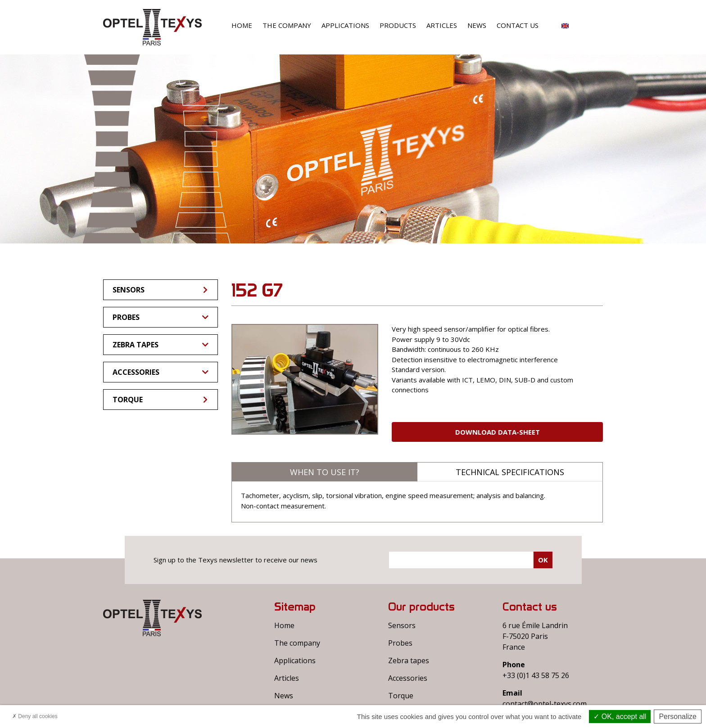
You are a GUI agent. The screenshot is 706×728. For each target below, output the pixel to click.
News (477, 25)
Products (398, 25)
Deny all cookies (35, 716)
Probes (161, 317)
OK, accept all (620, 717)
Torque (161, 400)
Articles (442, 25)
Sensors (161, 290)
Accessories (161, 372)
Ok (543, 560)
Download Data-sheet (498, 432)
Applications (345, 25)
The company (287, 25)
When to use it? (325, 472)
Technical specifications (510, 472)
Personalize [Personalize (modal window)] (678, 717)
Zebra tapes (161, 345)
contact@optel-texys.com (545, 704)
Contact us (518, 25)
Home (242, 25)
